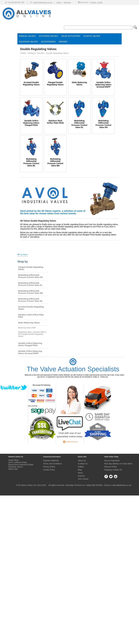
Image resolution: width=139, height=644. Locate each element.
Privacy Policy (49, 467)
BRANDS (63, 42)
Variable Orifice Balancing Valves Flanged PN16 (31, 123)
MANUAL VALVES (27, 36)
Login (59, 2)
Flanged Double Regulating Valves (55, 84)
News (80, 473)
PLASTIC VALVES (92, 36)
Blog (80, 470)
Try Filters (23, 254)
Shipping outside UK (113, 470)
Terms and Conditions (52, 464)
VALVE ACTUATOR (70, 36)
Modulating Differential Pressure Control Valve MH (55, 162)
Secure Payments (112, 461)
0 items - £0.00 (96, 2)
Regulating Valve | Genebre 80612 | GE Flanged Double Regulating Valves (32, 334)
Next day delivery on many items (118, 464)
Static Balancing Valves (79, 84)
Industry (81, 476)
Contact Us (83, 464)
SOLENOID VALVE (28, 42)
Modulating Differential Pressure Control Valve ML (31, 162)
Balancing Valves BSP (27, 328)
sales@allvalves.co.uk (43, 2)
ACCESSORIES (48, 42)
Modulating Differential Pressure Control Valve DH (103, 124)
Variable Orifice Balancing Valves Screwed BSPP (103, 85)
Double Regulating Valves (57, 53)
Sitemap (67, 2)
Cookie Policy (49, 470)
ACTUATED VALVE (48, 36)
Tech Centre (83, 479)
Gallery (81, 467)
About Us (82, 461)
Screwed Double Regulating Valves (31, 84)
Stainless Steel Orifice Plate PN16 (55, 122)
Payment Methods (51, 461)
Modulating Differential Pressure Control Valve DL (79, 124)
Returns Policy (111, 467)
